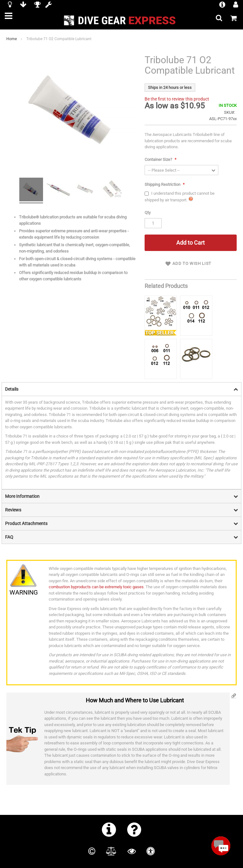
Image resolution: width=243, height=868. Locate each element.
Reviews (13, 510)
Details (12, 389)
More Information (22, 496)
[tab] (121, 389)
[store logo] (121, 21)
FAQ (9, 537)
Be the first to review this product (177, 99)
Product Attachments (26, 523)
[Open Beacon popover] (221, 846)
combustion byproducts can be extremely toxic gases (96, 587)
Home (12, 39)
